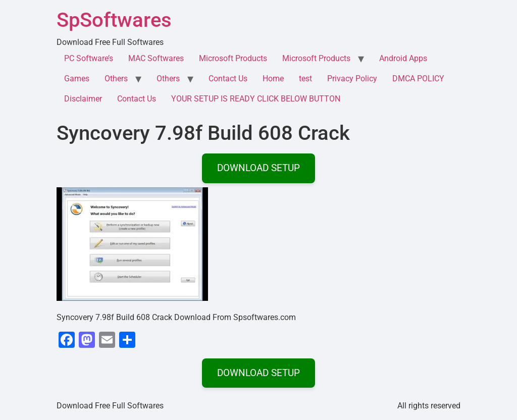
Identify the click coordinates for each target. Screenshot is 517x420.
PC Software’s (89, 58)
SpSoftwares (114, 20)
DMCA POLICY (418, 78)
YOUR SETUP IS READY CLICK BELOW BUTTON (256, 99)
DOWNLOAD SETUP (258, 168)
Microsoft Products (233, 58)
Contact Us (228, 78)
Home (273, 78)
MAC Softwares (156, 58)
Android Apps (403, 58)
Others (116, 78)
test (305, 78)
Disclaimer (83, 99)
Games (77, 78)
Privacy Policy (352, 78)
